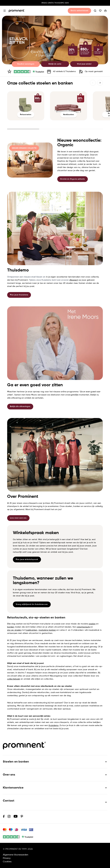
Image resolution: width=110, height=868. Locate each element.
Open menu (5, 11)
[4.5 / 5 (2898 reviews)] (29, 72)
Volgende (100, 83)
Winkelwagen (105, 11)
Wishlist (100, 11)
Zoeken (95, 11)
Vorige (93, 83)
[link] (55, 40)
